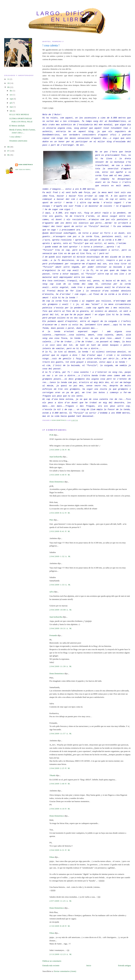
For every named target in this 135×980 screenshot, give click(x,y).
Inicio (89, 965)
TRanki (52, 775)
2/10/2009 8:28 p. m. (60, 926)
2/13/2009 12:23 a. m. (61, 954)
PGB (51, 435)
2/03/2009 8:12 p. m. (60, 513)
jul (11, 103)
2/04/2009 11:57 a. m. (61, 734)
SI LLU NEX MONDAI (19, 114)
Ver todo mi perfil (23, 170)
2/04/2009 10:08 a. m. (61, 610)
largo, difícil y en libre (67, 16)
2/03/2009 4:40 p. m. (60, 475)
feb (11, 111)
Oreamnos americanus (18, 141)
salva (51, 592)
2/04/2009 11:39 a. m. (61, 666)
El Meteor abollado (17, 126)
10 (9, 83)
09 (9, 87)
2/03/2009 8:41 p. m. (60, 531)
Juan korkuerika (56, 457)
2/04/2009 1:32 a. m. (60, 556)
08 (9, 147)
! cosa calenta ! (15, 137)
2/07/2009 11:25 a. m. (61, 901)
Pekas (52, 857)
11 (9, 79)
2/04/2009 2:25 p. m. (60, 768)
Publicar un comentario (52, 961)
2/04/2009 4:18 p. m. (60, 809)
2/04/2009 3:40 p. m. (60, 784)
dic (11, 91)
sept (12, 99)
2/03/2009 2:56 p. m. (60, 450)
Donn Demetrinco (57, 482)
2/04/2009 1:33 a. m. (60, 585)
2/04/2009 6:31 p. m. (60, 850)
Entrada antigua (124, 965)
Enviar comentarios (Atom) (65, 971)
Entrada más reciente (51, 965)
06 (9, 155)
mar (12, 107)
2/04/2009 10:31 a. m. (61, 628)
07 (9, 151)
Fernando (53, 635)
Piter (51, 520)
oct (11, 95)
